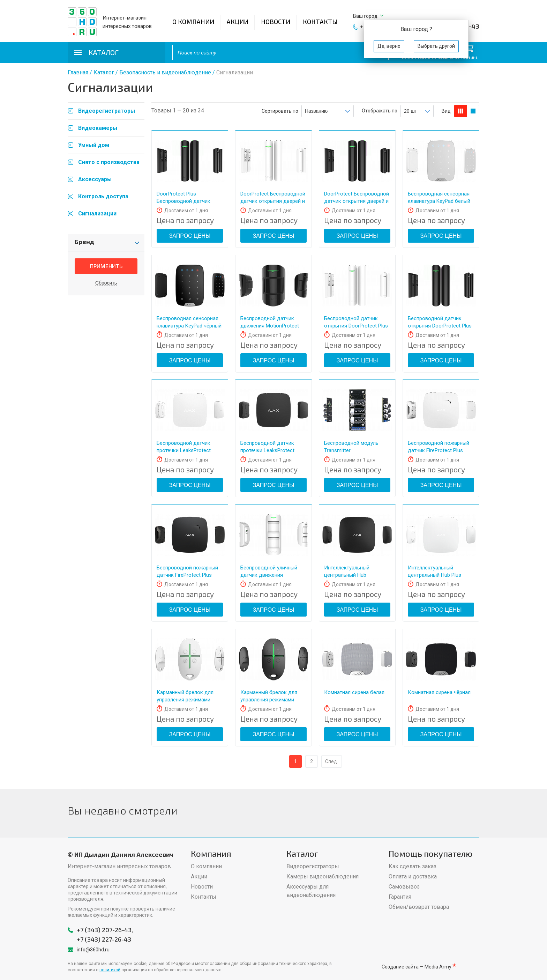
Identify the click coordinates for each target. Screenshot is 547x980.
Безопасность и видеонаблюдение (165, 72)
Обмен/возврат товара (419, 907)
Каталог (104, 72)
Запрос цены (190, 236)
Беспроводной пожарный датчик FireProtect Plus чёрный (187, 575)
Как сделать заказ (413, 866)
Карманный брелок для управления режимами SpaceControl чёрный (269, 700)
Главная (78, 72)
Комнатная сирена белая (354, 692)
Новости (276, 22)
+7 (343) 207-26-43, (105, 930)
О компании (193, 22)
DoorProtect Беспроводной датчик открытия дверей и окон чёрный (357, 201)
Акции (238, 22)
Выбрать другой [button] (436, 46)
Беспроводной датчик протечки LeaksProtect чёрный (267, 450)
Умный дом (94, 145)
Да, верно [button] (389, 46)
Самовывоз (404, 887)
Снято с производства (109, 162)
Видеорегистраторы (107, 111)
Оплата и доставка (413, 876)
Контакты (320, 22)
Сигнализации (97, 213)
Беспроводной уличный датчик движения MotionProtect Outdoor (269, 575)
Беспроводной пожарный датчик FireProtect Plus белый (439, 450)
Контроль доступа (103, 196)
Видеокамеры (98, 128)
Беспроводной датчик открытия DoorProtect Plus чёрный (440, 326)
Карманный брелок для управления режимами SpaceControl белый (185, 700)
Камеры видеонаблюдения (323, 876)
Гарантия (400, 897)
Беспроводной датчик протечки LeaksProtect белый (184, 450)
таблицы (473, 111)
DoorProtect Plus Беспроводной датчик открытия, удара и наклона (189, 201)
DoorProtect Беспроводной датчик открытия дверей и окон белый (273, 201)
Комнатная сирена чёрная (439, 692)
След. (332, 761)
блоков (460, 111)
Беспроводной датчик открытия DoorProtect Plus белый (356, 326)
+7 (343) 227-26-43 (104, 939)
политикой (110, 970)
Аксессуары (95, 179)
